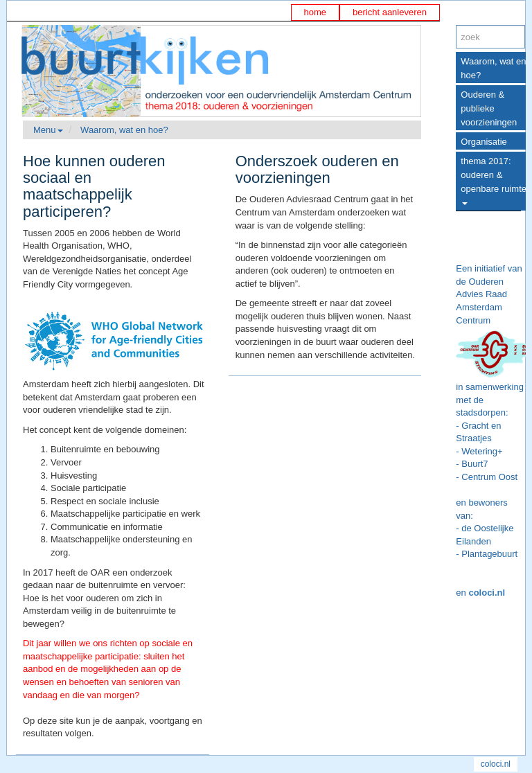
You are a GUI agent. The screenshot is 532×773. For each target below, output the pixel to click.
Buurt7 (475, 464)
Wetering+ (482, 451)
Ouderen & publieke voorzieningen (489, 108)
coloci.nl (487, 593)
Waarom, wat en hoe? (124, 130)
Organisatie (484, 142)
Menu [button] (48, 130)
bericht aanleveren (390, 12)
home (316, 12)
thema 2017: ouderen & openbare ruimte (494, 180)
